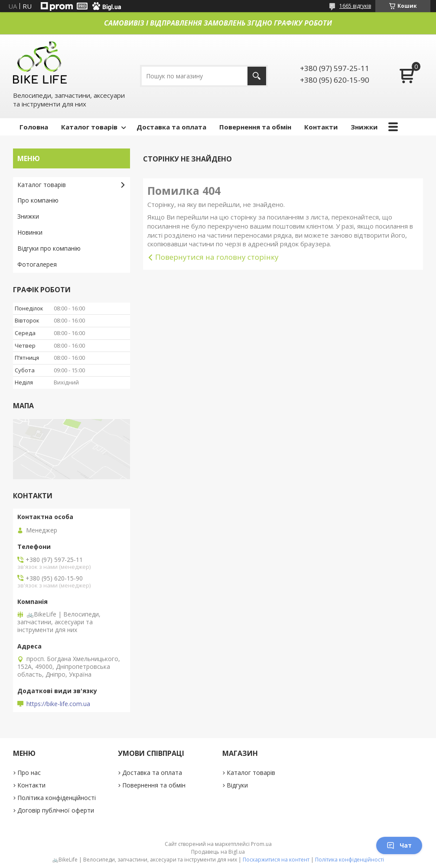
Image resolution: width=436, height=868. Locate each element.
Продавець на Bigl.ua (218, 852)
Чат (399, 845)
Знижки (364, 127)
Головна (34, 127)
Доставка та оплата (171, 127)
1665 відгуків (355, 6)
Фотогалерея (37, 264)
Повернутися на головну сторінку (217, 257)
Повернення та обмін (255, 127)
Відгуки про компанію (49, 248)
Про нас (29, 773)
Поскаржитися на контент (276, 860)
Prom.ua (261, 844)
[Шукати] (257, 76)
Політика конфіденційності (57, 798)
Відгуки (237, 785)
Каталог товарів (89, 127)
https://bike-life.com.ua (58, 704)
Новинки (30, 232)
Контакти (321, 127)
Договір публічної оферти (56, 810)
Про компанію (38, 200)
